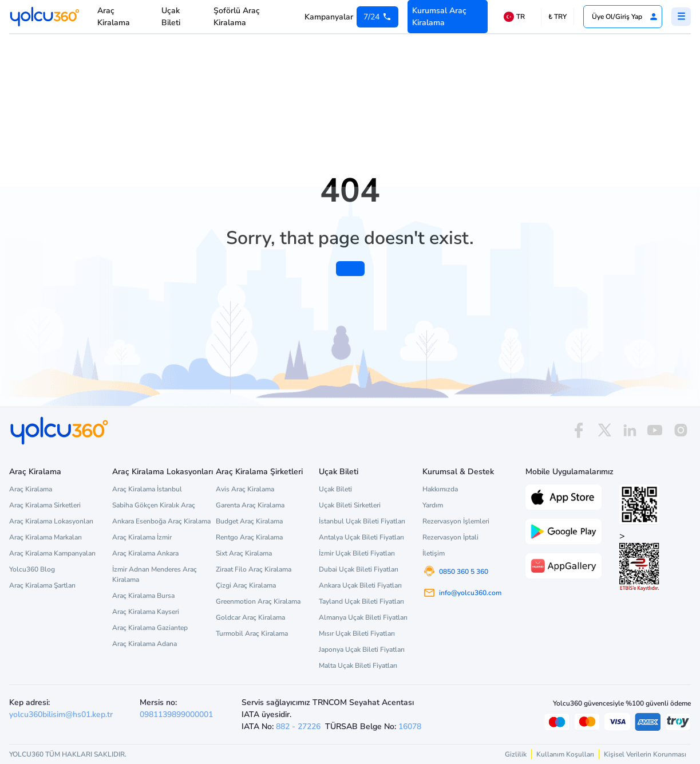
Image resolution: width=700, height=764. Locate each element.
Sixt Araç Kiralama (244, 553)
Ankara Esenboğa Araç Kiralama (161, 521)
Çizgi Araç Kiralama (246, 585)
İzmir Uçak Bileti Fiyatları (357, 553)
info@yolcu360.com (470, 593)
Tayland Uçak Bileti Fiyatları (361, 601)
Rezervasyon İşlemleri (456, 521)
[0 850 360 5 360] (377, 17)
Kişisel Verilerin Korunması (645, 754)
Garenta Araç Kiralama (250, 505)
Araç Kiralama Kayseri (146, 612)
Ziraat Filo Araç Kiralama (254, 569)
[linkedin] (630, 430)
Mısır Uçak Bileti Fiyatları (357, 633)
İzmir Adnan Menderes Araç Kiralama (155, 574)
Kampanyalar (329, 17)
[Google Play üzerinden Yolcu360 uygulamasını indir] (563, 530)
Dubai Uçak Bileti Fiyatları (359, 569)
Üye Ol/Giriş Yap (625, 17)
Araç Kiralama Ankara (145, 553)
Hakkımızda (440, 489)
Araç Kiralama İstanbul (147, 489)
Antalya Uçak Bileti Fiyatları (361, 537)
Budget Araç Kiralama (249, 521)
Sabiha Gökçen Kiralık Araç (154, 505)
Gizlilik (516, 754)
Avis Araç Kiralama (245, 489)
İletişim (434, 553)
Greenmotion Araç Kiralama (258, 601)
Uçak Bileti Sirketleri (350, 505)
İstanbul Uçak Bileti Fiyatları (362, 521)
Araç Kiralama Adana (145, 644)
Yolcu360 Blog (32, 569)
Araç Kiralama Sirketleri (45, 505)
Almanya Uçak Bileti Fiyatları (363, 617)
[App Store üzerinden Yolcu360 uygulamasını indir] (563, 496)
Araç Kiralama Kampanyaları (52, 553)
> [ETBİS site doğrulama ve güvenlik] (639, 560)
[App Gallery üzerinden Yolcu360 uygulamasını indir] (563, 565)
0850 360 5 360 (464, 572)
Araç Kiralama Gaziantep (150, 628)
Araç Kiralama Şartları (42, 585)
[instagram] (681, 430)
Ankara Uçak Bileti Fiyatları (360, 585)
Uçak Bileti (171, 17)
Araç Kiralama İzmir (142, 537)
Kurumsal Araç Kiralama (439, 17)
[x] (604, 430)
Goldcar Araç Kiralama (250, 617)
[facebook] (579, 430)
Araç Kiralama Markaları (46, 537)
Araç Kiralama (114, 17)
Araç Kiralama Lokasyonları (51, 521)
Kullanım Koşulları (565, 754)
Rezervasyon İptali (450, 537)
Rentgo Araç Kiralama (249, 537)
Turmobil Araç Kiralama (252, 633)
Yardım (433, 505)
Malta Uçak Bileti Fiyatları (358, 665)
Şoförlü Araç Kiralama (237, 17)
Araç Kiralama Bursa (143, 596)
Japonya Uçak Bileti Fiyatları (362, 649)
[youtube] (655, 430)
